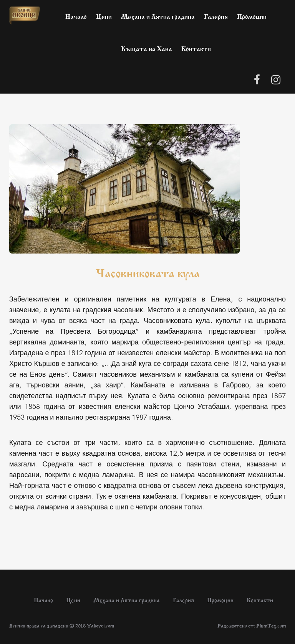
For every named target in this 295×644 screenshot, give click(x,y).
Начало (76, 16)
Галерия (216, 16)
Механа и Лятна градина (158, 16)
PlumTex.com (271, 625)
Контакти (196, 48)
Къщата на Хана (147, 48)
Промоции (252, 16)
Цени (104, 16)
